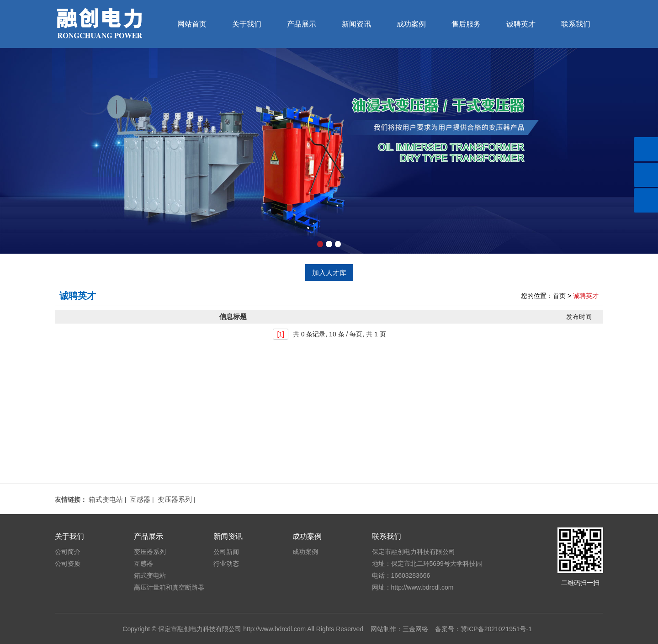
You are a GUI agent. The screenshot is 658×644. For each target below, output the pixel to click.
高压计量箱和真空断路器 (169, 587)
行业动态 (226, 564)
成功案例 (411, 24)
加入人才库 (329, 273)
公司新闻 (226, 552)
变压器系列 (175, 499)
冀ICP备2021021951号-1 (496, 629)
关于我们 (247, 24)
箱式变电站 (106, 499)
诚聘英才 (521, 24)
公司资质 (68, 564)
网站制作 (383, 629)
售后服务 (466, 24)
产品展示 (302, 24)
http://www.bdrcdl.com (274, 629)
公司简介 (68, 552)
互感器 (140, 499)
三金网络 (415, 629)
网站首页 (192, 24)
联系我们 (576, 24)
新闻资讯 (356, 24)
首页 (559, 296)
